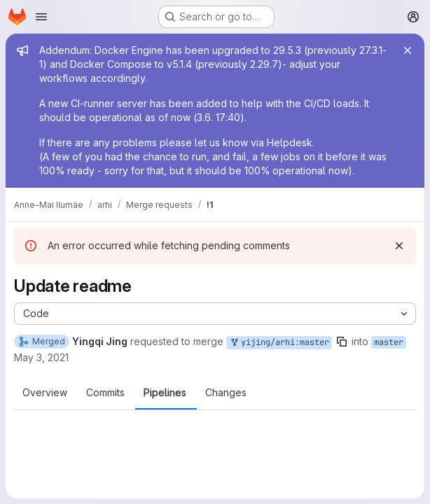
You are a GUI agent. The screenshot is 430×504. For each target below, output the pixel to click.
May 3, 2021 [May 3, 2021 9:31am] (41, 357)
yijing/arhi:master (279, 343)
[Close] (408, 50)
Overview (45, 393)
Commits (105, 393)
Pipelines (165, 393)
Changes (226, 393)
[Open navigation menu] (41, 17)
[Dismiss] (399, 246)
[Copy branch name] (342, 342)
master (389, 342)
